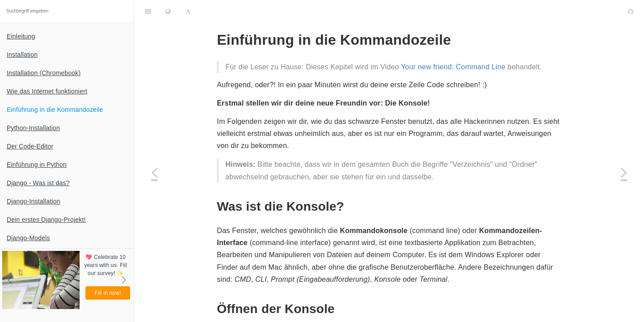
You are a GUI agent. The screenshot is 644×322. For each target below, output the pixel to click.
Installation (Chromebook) (44, 73)
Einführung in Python (37, 165)
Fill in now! (108, 293)
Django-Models (28, 238)
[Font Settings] (188, 11)
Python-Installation (33, 128)
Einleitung (21, 36)
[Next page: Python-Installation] (624, 172)
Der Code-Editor (30, 146)
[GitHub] (631, 11)
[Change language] (168, 11)
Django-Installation (34, 201)
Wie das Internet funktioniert (47, 91)
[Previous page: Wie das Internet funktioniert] (154, 172)
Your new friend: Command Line (453, 67)
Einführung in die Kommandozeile (55, 110)
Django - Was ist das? (38, 183)
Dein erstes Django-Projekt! (46, 220)
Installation (22, 55)
